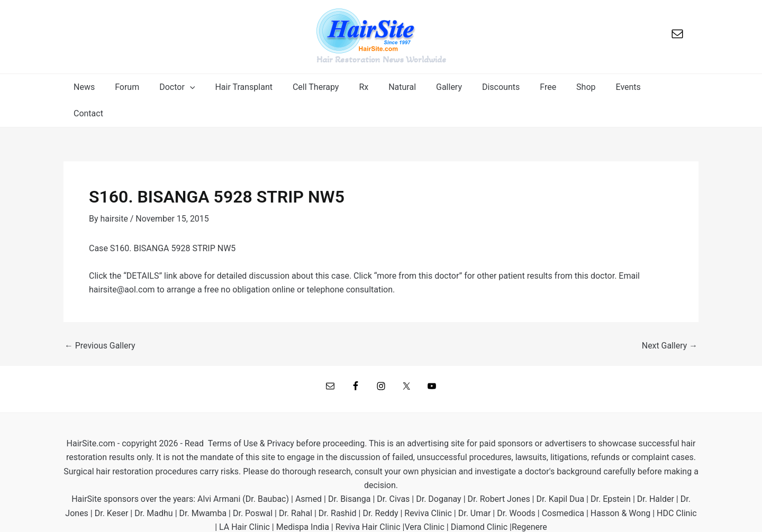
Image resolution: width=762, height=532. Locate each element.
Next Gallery (669, 319)
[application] (202, 87)
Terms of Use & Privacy (251, 417)
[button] (189, 87)
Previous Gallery (100, 319)
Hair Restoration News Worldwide (381, 59)
